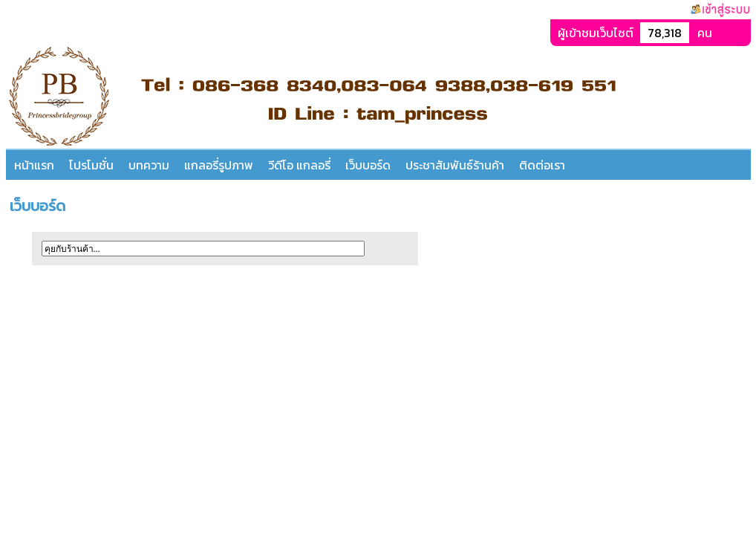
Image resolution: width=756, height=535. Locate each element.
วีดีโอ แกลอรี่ (299, 165)
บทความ (149, 165)
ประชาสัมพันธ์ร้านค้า (455, 165)
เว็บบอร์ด (368, 165)
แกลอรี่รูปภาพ (219, 165)
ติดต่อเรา (542, 165)
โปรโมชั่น (91, 165)
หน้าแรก (34, 165)
